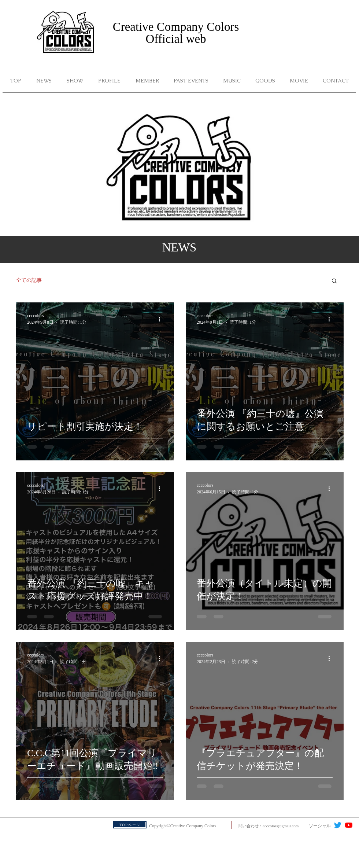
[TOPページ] (130, 825)
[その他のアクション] (162, 319)
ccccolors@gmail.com (281, 826)
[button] (191, 81)
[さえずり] (338, 825)
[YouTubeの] (349, 825)
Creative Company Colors (176, 27)
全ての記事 (29, 280)
